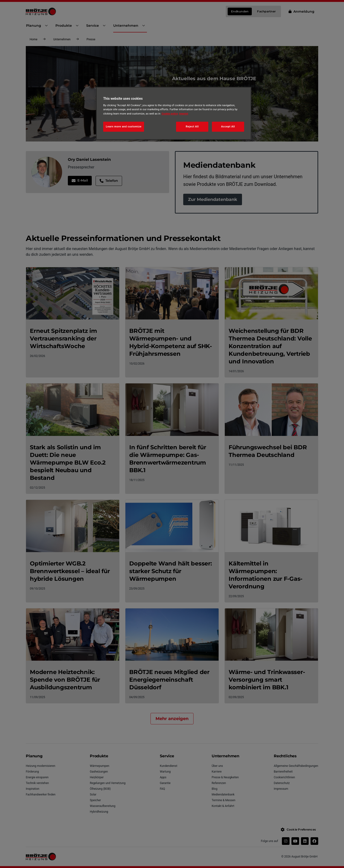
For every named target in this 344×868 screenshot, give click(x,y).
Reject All (192, 126)
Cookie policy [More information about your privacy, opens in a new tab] (170, 114)
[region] (174, 113)
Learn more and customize (124, 126)
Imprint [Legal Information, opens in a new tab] (184, 114)
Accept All (228, 126)
